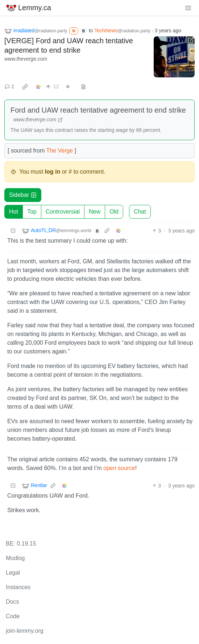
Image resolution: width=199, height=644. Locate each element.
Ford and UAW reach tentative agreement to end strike (98, 110)
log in (53, 172)
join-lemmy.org (25, 631)
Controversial (63, 212)
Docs (12, 602)
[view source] (83, 87)
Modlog (15, 558)
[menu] (188, 8)
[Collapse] (13, 231)
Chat (140, 212)
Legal (13, 573)
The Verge (59, 151)
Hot (14, 212)
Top (32, 212)
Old (114, 212)
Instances (18, 587)
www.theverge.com (26, 59)
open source (119, 468)
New (95, 212)
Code (13, 616)
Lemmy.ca (28, 8)
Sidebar (23, 195)
